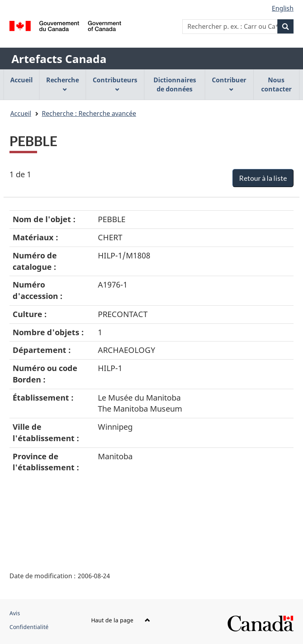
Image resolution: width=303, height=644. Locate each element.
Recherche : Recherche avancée (89, 113)
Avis (15, 613)
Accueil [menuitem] (22, 80)
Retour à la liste (263, 178)
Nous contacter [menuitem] (276, 84)
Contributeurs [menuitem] (115, 84)
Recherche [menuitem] (63, 84)
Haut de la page (121, 620)
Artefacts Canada (59, 59)
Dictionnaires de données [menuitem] (175, 84)
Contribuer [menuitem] (229, 84)
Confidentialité (29, 627)
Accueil (21, 113)
